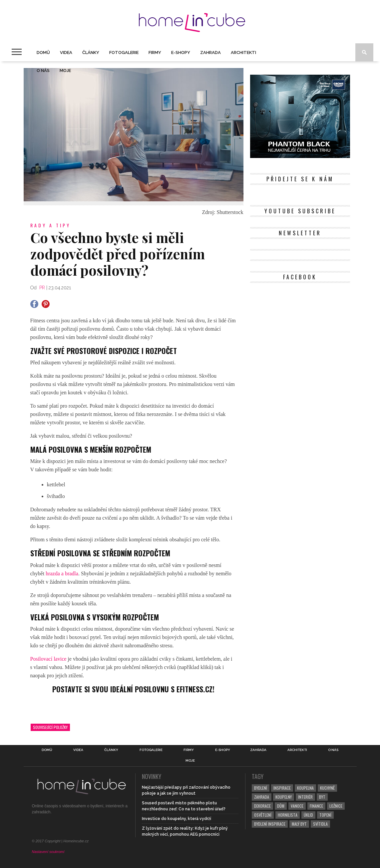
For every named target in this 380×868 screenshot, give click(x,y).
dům (281, 806)
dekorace (262, 806)
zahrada (262, 797)
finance (316, 806)
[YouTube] (318, 192)
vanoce (297, 806)
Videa (66, 52)
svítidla (320, 824)
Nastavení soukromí (48, 852)
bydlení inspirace (270, 824)
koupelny (284, 797)
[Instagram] (306, 192)
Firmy (155, 52)
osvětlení (263, 815)
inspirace (282, 788)
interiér (305, 797)
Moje (65, 70)
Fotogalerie (124, 52)
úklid (308, 815)
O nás (43, 70)
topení (325, 815)
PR (42, 288)
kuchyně (327, 788)
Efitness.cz (194, 689)
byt (322, 797)
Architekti (243, 52)
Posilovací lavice (48, 659)
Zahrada (210, 52)
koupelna (305, 788)
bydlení (261, 788)
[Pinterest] (294, 192)
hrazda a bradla (62, 573)
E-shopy (181, 52)
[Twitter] (283, 192)
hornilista (288, 815)
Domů (43, 52)
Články (91, 52)
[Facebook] (271, 192)
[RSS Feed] (329, 192)
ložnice (336, 806)
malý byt (299, 824)
